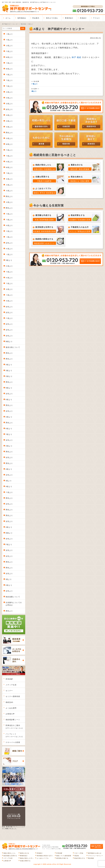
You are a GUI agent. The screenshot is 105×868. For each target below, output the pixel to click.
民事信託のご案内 (14, 727)
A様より (9, 365)
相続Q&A (9, 702)
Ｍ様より (9, 57)
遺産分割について (13, 347)
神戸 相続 (76, 57)
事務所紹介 (69, 18)
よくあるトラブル (43, 858)
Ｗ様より (9, 69)
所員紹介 (83, 18)
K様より (9, 400)
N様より (9, 388)
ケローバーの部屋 (13, 742)
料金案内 (36, 18)
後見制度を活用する (10, 856)
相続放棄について (13, 597)
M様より (9, 342)
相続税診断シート (13, 720)
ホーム (8, 18)
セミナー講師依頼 (13, 696)
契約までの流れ (52, 18)
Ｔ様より (9, 80)
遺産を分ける (25, 853)
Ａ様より (9, 92)
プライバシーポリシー (96, 856)
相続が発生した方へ (27, 858)
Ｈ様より (9, 121)
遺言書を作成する (62, 858)
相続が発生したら (9, 853)
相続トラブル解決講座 (64, 856)
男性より (9, 133)
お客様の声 (10, 714)
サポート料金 (79, 853)
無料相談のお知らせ (95, 853)
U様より (9, 417)
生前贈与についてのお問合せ (14, 604)
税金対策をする (80, 858)
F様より (9, 545)
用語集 (77, 856)
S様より (9, 260)
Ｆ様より (9, 51)
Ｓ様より (9, 127)
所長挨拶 (9, 679)
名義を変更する (25, 861)
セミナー (9, 691)
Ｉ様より (9, 34)
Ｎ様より (9, 115)
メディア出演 (11, 685)
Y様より (9, 434)
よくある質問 (11, 708)
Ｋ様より (9, 162)
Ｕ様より (9, 46)
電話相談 (91, 858)
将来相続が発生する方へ (45, 856)
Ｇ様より (9, 104)
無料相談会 (22, 18)
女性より (9, 109)
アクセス (96, 18)
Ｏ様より (9, 98)
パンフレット (14, 735)
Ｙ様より (9, 40)
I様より (9, 481)
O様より (9, 376)
